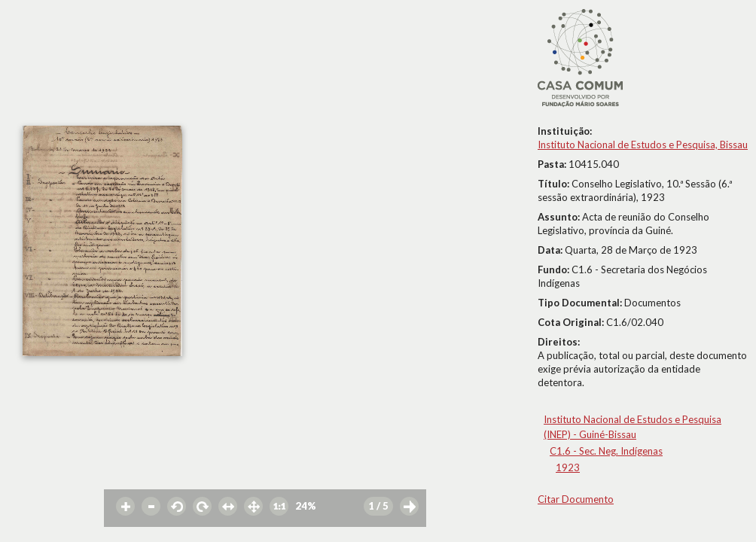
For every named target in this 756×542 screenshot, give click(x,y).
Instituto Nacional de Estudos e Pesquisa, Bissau (643, 145)
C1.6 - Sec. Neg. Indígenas (606, 451)
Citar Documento (576, 499)
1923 (568, 467)
